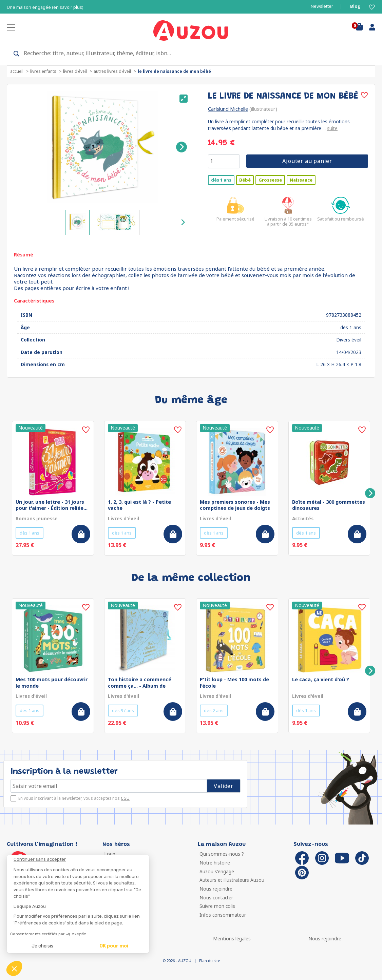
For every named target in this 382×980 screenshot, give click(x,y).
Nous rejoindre (216, 889)
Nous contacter (216, 898)
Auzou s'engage (217, 871)
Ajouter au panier (307, 161)
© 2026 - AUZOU (177, 961)
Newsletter (322, 6)
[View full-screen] (184, 99)
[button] (14, 968)
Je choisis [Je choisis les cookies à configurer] (42, 946)
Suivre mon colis (217, 906)
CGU (125, 798)
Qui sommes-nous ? (222, 854)
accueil (17, 71)
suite (332, 128)
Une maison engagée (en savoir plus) (45, 7)
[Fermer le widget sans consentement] (81, 859)
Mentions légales (232, 939)
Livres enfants (43, 71)
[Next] (182, 147)
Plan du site (209, 961)
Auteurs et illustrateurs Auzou (232, 880)
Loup (110, 854)
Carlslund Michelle (228, 109)
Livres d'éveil (75, 71)
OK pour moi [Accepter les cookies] (114, 946)
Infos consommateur (223, 915)
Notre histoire (215, 863)
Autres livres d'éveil (112, 71)
